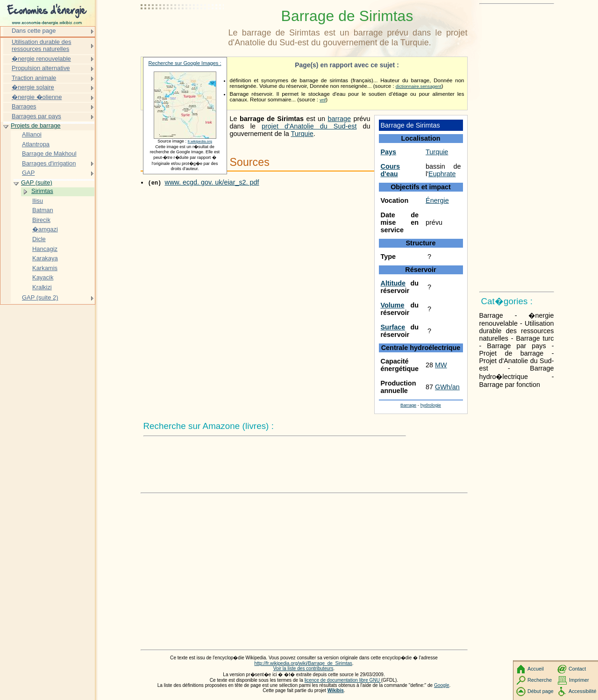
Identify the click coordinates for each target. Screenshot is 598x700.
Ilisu (38, 201)
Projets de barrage (36, 125)
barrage (339, 119)
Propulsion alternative (41, 68)
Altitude (393, 283)
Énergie (437, 200)
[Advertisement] (183, 30)
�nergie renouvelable (41, 59)
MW (441, 365)
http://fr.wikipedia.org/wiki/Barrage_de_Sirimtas (303, 663)
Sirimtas (42, 191)
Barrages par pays (36, 116)
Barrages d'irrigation (49, 163)
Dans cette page (34, 31)
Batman (43, 210)
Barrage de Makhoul (49, 154)
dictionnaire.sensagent (419, 86)
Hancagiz (45, 249)
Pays (389, 152)
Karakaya (45, 258)
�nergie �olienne (37, 97)
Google (442, 685)
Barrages (24, 106)
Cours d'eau (391, 170)
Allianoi (32, 134)
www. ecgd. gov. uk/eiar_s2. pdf (212, 182)
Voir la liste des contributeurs (303, 668)
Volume (393, 305)
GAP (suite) (37, 182)
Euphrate (442, 174)
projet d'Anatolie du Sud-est (309, 126)
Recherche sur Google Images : (185, 63)
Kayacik (43, 277)
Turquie (437, 152)
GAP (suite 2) (40, 297)
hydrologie (431, 405)
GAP (28, 173)
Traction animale (34, 78)
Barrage (408, 405)
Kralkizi (42, 287)
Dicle (39, 239)
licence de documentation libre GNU (343, 680)
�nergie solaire (33, 87)
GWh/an (447, 387)
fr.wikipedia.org (200, 141)
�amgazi (45, 229)
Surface (393, 327)
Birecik (41, 220)
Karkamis (45, 268)
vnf (323, 100)
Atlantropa (36, 144)
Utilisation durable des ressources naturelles (41, 46)
